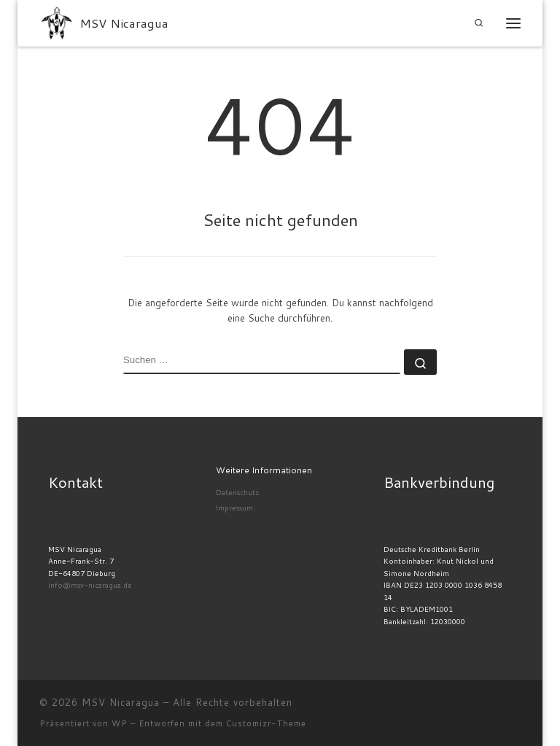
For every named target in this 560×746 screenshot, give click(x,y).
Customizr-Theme (266, 723)
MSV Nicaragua (121, 702)
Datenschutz (237, 492)
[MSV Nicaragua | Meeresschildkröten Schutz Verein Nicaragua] (57, 22)
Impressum (234, 508)
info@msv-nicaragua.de (90, 585)
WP (120, 723)
